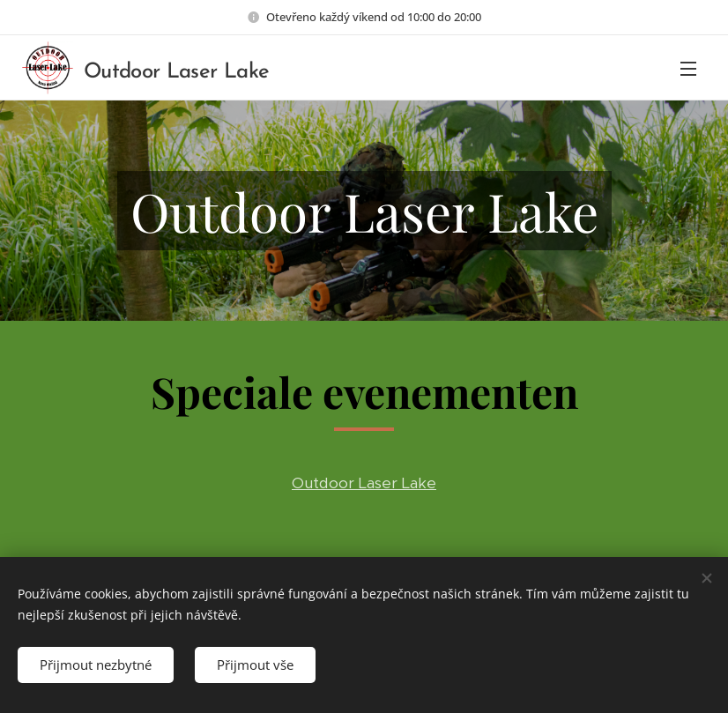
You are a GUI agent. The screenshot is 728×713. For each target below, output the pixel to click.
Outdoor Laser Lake (364, 483)
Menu (688, 69)
